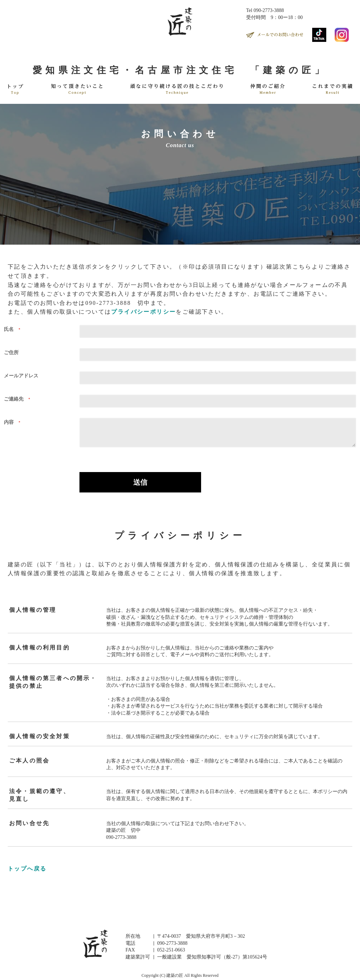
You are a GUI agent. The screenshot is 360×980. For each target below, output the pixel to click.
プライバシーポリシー (143, 312)
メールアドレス (21, 376)
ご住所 (11, 352)
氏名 (14, 329)
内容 (14, 422)
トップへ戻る (27, 869)
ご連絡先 (19, 399)
